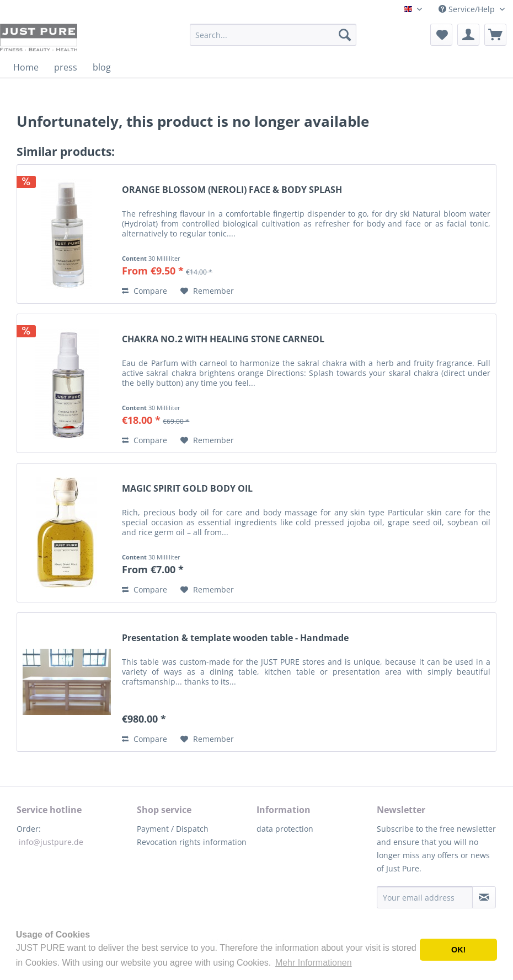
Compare (145, 291)
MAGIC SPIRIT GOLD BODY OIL (187, 489)
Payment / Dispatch (173, 829)
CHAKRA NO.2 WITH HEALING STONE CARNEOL (223, 339)
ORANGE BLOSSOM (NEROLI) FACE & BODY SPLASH (232, 190)
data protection (285, 829)
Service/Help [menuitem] (468, 9)
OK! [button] (458, 950)
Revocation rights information (192, 842)
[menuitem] (273, 35)
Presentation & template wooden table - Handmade (235, 638)
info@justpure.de (51, 842)
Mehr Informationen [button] (314, 963)
